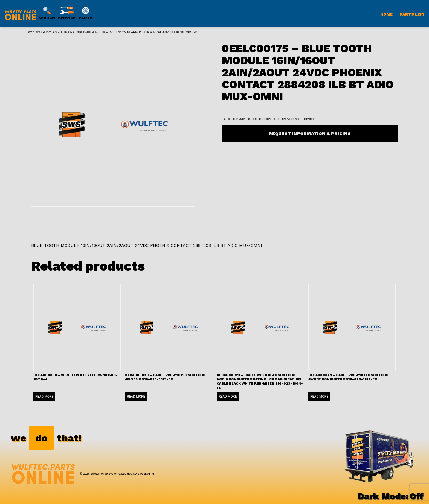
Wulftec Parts (50, 32)
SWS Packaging (144, 474)
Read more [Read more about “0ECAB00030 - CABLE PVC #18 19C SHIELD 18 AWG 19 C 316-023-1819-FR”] (136, 397)
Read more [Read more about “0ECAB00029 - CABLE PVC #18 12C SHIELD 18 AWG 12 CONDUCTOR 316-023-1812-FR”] (319, 397)
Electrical (265, 119)
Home (386, 14)
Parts (37, 32)
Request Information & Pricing (310, 134)
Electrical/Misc (283, 119)
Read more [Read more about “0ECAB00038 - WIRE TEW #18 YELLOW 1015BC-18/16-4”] (44, 397)
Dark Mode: (391, 496)
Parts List (412, 14)
